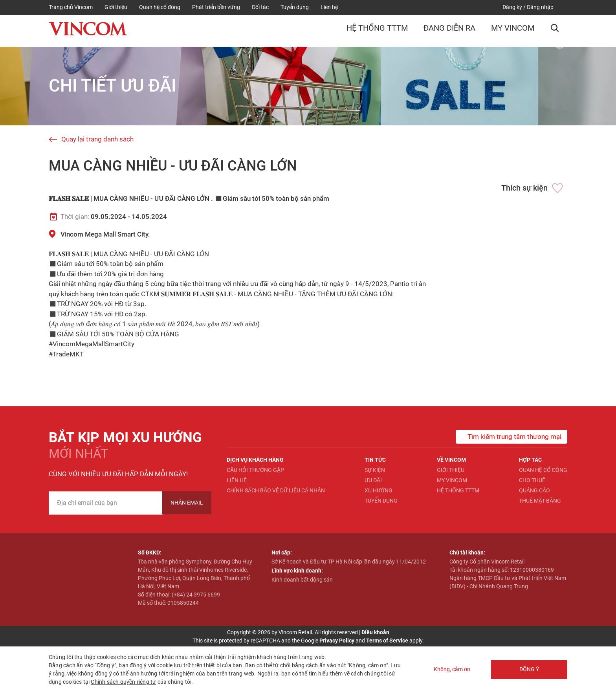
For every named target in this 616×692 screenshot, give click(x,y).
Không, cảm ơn (450, 670)
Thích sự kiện (524, 188)
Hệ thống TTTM (377, 30)
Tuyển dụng (295, 7)
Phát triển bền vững (216, 7)
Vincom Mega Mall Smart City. (105, 234)
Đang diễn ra (449, 30)
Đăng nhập (540, 7)
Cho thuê (532, 480)
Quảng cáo (534, 490)
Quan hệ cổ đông (160, 7)
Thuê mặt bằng (540, 501)
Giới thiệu (116, 7)
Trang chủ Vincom (71, 7)
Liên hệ (329, 7)
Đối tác (260, 7)
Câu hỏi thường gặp (255, 470)
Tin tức (375, 460)
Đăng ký (512, 7)
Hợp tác (530, 460)
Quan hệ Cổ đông (543, 470)
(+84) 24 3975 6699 (196, 595)
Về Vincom (451, 460)
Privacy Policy (337, 641)
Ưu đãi (373, 480)
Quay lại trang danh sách (97, 139)
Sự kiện (375, 470)
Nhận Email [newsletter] (187, 503)
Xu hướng (379, 490)
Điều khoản (375, 632)
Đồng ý (528, 669)
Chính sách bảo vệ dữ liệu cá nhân (276, 490)
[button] (555, 31)
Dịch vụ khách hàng (255, 460)
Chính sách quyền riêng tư (123, 682)
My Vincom (513, 30)
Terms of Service (387, 641)
